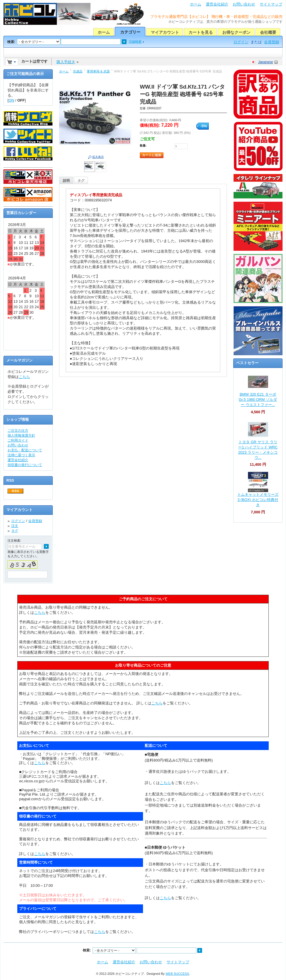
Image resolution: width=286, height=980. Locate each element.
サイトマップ (271, 4)
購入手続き (66, 62)
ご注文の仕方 (18, 431)
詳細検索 (135, 42)
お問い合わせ (244, 4)
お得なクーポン (236, 32)
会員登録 (272, 42)
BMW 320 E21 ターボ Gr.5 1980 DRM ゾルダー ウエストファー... (258, 400)
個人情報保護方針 (21, 435)
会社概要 (268, 32)
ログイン (241, 42)
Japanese (266, 62)
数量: (143, 146)
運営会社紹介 (217, 4)
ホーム (196, 4)
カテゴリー (130, 32)
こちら (24, 377)
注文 (15, 526)
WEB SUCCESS (177, 974)
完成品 (78, 71)
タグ (81, 181)
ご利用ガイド (18, 440)
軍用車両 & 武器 (98, 71)
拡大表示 (98, 157)
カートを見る (201, 32)
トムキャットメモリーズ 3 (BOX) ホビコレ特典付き (258, 500)
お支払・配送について (25, 450)
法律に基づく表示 (21, 455)
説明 (66, 181)
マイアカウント (165, 32)
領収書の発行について (25, 465)
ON (12, 100)
